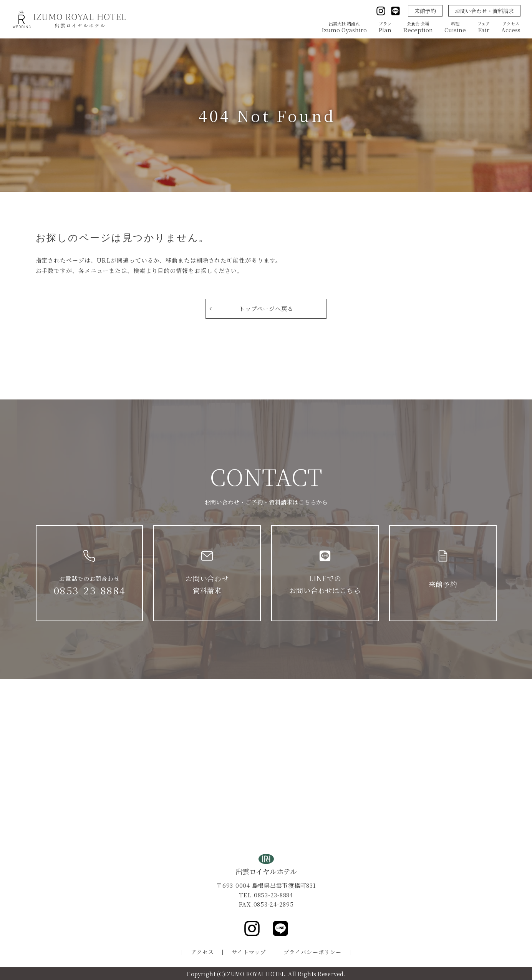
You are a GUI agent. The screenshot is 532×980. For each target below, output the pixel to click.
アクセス (202, 952)
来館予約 (425, 11)
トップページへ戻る (266, 309)
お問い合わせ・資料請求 (484, 11)
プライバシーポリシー (312, 952)
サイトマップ (249, 952)
